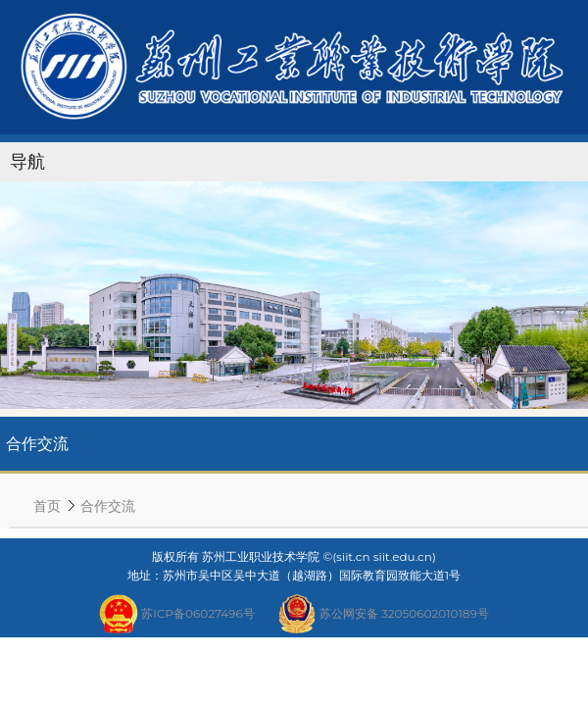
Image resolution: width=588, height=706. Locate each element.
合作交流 (108, 505)
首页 (47, 505)
